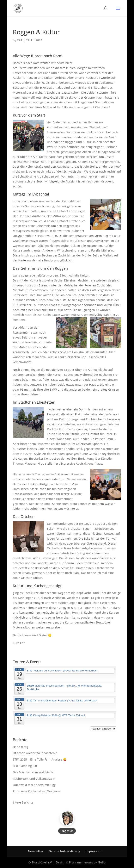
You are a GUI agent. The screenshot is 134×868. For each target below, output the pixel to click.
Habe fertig (21, 747)
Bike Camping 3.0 (25, 766)
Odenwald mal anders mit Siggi (35, 785)
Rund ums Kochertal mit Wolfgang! (37, 791)
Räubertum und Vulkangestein (34, 779)
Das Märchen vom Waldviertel (34, 772)
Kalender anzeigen (103, 729)
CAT (20, 40)
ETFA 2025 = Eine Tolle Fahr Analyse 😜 (40, 759)
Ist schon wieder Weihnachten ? (35, 753)
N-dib (102, 862)
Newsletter (36, 851)
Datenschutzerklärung (65, 851)
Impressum (93, 851)
